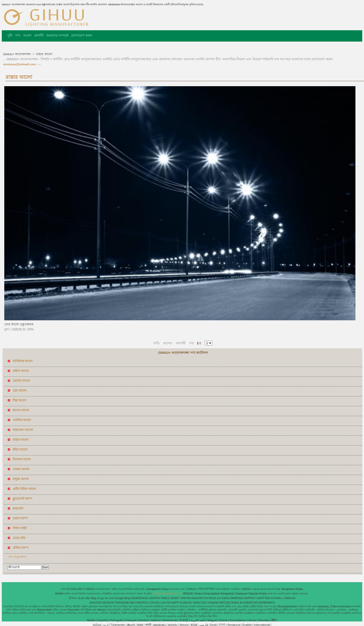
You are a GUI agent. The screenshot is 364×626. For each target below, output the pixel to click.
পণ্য (18, 35)
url (99, 598)
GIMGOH (289, 598)
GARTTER (263, 598)
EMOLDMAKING (233, 598)
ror (107, 598)
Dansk (223, 620)
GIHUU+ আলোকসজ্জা (17, 54)
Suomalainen (238, 620)
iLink (81, 598)
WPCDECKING (229, 603)
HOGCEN (95, 603)
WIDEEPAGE (139, 598)
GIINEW (213, 603)
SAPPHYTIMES (159, 598)
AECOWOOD (139, 603)
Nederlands (170, 620)
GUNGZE (186, 603)
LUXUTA (165, 603)
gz (103, 598)
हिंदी (274, 620)
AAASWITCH (200, 598)
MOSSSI (108, 603)
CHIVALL (277, 598)
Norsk (252, 620)
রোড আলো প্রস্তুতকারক (19, 324)
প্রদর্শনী (39, 35)
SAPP (175, 603)
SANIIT (175, 598)
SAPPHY (250, 598)
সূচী (10, 35)
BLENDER (247, 603)
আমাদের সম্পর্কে (57, 35)
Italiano (156, 620)
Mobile (91, 620)
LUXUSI (153, 603)
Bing (127, 598)
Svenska (263, 620)
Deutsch (144, 620)
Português (117, 620)
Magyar (212, 620)
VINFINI (185, 598)
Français (131, 620)
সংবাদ (27, 35)
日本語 (184, 620)
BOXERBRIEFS (264, 603)
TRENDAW (122, 603)
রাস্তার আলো (44, 54)
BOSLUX (215, 598)
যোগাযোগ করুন (82, 35)
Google (119, 598)
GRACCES (200, 603)
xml (111, 598)
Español (103, 620)
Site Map (91, 598)
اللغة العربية (198, 620)
